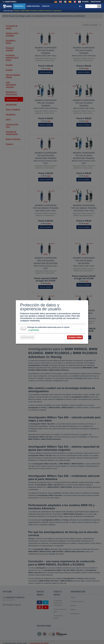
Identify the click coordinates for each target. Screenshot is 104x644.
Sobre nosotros (33, 6)
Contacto (46, 6)
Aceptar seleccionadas (27, 337)
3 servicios (33, 330)
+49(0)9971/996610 (10, 2)
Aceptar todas (75, 337)
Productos (19, 6)
